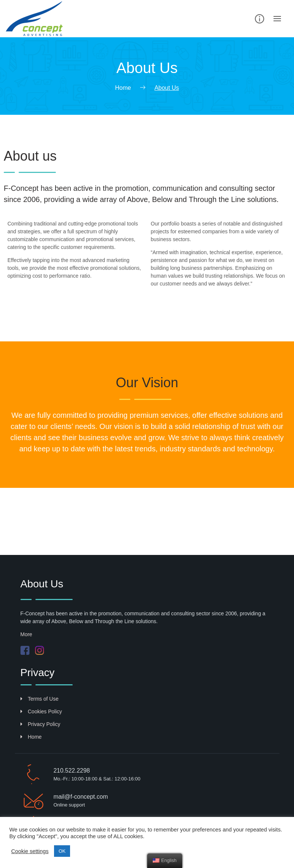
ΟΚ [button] (62, 851)
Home (31, 737)
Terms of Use (39, 699)
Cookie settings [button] (30, 851)
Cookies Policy (41, 711)
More (26, 634)
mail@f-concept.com (80, 797)
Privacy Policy (40, 724)
